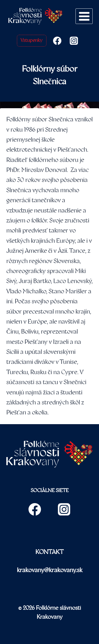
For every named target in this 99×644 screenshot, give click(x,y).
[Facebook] (57, 41)
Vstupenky (32, 40)
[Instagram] (74, 41)
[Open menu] (84, 16)
